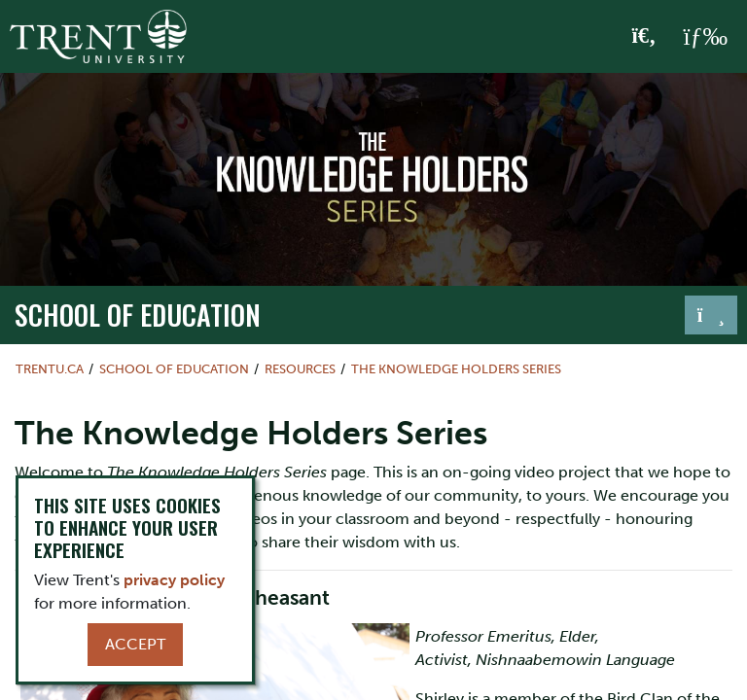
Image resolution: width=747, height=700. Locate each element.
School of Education (138, 314)
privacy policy (174, 580)
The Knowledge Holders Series (456, 369)
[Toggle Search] (644, 37)
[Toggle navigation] (711, 315)
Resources (300, 369)
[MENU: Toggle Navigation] (705, 37)
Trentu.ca (50, 369)
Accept (135, 644)
